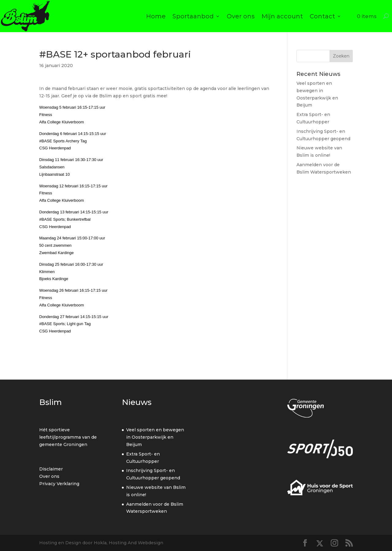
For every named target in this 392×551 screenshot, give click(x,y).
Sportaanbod (193, 16)
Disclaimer (51, 469)
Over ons (241, 16)
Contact (322, 16)
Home (156, 16)
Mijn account (282, 16)
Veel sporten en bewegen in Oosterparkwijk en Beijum (155, 437)
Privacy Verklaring (59, 484)
